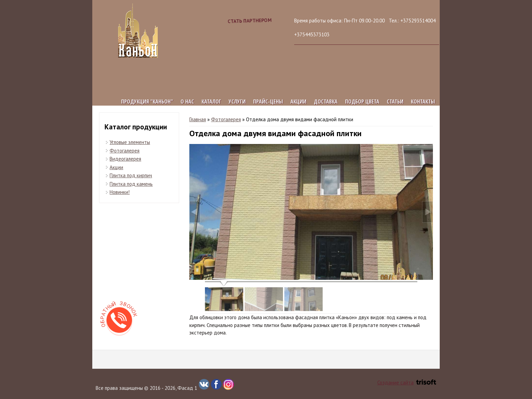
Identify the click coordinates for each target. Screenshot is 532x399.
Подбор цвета (362, 102)
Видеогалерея (125, 159)
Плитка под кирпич (131, 175)
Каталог (211, 102)
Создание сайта (407, 383)
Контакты (423, 102)
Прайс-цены (268, 102)
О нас (187, 102)
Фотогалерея (226, 119)
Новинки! (120, 192)
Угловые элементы (130, 142)
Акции (298, 102)
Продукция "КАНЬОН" (147, 102)
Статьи (395, 102)
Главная (198, 119)
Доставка (326, 102)
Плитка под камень (131, 184)
